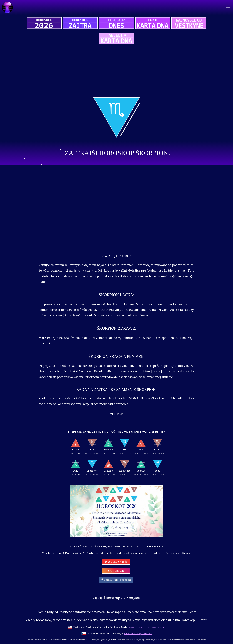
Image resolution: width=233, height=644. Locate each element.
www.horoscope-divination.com (147, 627)
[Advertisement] (116, 71)
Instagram (116, 571)
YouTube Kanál (116, 562)
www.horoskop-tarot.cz (138, 634)
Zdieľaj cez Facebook (116, 580)
